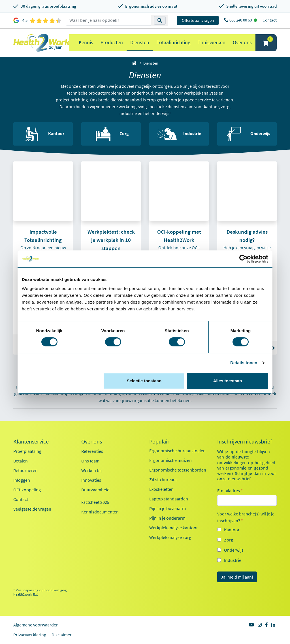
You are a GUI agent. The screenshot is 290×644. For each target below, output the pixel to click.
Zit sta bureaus (163, 479)
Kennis (86, 42)
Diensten (140, 42)
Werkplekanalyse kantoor (174, 528)
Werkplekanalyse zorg (170, 537)
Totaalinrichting (173, 42)
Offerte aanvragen (198, 20)
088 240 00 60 (241, 20)
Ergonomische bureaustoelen (177, 451)
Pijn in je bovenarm (168, 508)
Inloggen (22, 480)
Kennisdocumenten (100, 512)
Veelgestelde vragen (32, 509)
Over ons (242, 42)
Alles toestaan (228, 381)
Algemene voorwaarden (36, 625)
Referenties (92, 451)
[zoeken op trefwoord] (109, 20)
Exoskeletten (161, 489)
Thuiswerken (212, 42)
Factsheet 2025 (95, 502)
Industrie (233, 560)
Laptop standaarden (169, 499)
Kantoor (232, 530)
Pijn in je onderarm (167, 518)
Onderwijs (234, 550)
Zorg (229, 540)
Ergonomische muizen (170, 460)
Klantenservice (31, 442)
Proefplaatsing (27, 451)
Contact (270, 20)
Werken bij (91, 470)
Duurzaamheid (95, 490)
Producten (112, 42)
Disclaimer (62, 635)
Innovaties (91, 480)
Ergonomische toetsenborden (178, 470)
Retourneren (25, 470)
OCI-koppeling (27, 490)
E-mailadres (230, 491)
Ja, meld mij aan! (237, 577)
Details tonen (244, 363)
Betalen (21, 461)
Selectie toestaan (144, 381)
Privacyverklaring (30, 635)
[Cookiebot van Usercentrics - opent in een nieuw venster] (243, 259)
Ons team (90, 461)
